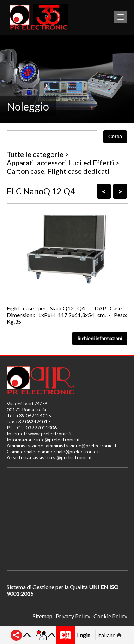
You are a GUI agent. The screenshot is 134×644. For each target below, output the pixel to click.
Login (84, 635)
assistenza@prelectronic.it (63, 457)
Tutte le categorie (35, 154)
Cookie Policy (110, 616)
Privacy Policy (73, 616)
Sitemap (43, 616)
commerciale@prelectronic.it (69, 451)
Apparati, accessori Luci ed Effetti (60, 163)
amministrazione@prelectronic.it (81, 445)
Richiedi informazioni (100, 338)
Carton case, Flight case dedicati (58, 171)
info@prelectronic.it (58, 439)
